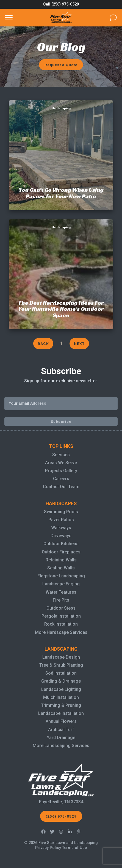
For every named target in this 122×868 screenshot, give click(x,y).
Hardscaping (61, 108)
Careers (61, 479)
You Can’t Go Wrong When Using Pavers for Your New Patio (61, 106)
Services (61, 455)
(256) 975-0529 (61, 816)
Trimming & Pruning (61, 705)
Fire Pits (61, 600)
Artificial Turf (61, 730)
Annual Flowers (61, 721)
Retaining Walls (61, 560)
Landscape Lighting (61, 689)
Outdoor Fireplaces (61, 552)
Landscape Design (61, 657)
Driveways (61, 536)
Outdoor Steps (61, 608)
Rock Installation (61, 624)
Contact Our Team (61, 487)
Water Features (61, 592)
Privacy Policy (48, 848)
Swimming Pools (61, 512)
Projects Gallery (61, 471)
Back (43, 344)
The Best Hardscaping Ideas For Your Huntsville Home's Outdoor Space (61, 225)
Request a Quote (61, 65)
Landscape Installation (61, 713)
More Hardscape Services (61, 632)
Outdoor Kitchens (61, 544)
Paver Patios (61, 520)
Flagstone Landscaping (61, 576)
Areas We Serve (61, 463)
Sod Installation (61, 673)
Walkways (61, 528)
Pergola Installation (61, 616)
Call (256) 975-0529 (61, 4)
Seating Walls (61, 568)
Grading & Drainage (61, 681)
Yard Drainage (61, 738)
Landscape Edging (61, 584)
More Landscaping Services (61, 746)
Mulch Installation (61, 697)
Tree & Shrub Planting (61, 665)
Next (79, 344)
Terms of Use (74, 848)
